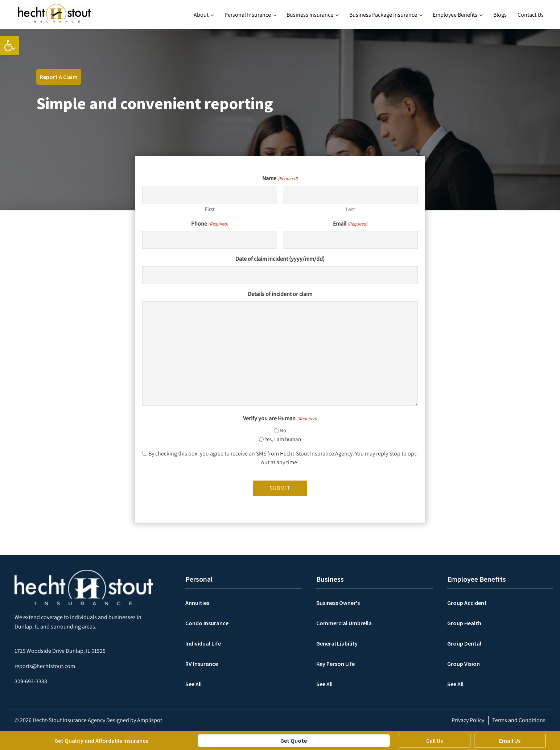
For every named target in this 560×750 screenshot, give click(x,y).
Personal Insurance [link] (248, 15)
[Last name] (350, 195)
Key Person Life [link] (335, 664)
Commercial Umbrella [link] (344, 623)
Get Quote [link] (294, 741)
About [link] (201, 15)
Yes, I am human (283, 439)
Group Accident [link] (467, 603)
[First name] (210, 195)
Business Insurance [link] (310, 15)
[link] (9, 46)
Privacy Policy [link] (468, 720)
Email (350, 224)
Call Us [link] (435, 741)
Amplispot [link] (150, 720)
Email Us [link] (510, 741)
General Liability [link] (337, 643)
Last (350, 209)
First (210, 209)
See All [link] (193, 684)
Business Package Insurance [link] (383, 15)
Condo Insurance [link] (207, 623)
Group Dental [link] (464, 643)
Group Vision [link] (464, 664)
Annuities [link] (197, 603)
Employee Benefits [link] (455, 15)
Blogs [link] (500, 15)
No (283, 430)
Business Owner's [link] (338, 603)
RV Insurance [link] (202, 664)
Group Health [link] (464, 623)
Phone (210, 224)
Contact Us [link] (531, 15)
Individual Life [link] (203, 643)
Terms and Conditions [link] (519, 720)
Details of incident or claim (280, 294)
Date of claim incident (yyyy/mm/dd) (280, 259)
